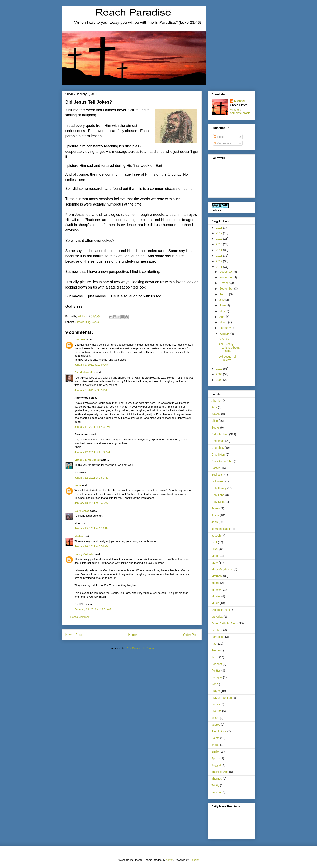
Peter (215, 657)
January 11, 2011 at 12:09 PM (92, 427)
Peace (216, 650)
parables (217, 630)
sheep (215, 745)
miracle (216, 590)
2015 (219, 244)
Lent (214, 542)
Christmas (218, 441)
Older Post (191, 635)
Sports (216, 758)
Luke (215, 549)
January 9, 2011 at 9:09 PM (91, 390)
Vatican (216, 792)
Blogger (194, 860)
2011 (219, 267)
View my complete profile (240, 111)
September (227, 289)
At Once (224, 339)
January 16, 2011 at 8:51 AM (91, 546)
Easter (216, 468)
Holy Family (219, 488)
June (223, 305)
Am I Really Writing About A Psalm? (230, 348)
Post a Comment (80, 617)
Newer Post (74, 635)
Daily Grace (82, 511)
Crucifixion (218, 454)
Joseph (216, 536)
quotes (216, 725)
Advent (216, 414)
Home (132, 635)
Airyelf (170, 860)
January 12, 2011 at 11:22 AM (92, 452)
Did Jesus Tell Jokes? (227, 358)
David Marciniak (85, 372)
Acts (214, 407)
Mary (215, 563)
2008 (219, 380)
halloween (218, 481)
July (222, 300)
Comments (223, 143)
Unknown (81, 339)
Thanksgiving (220, 772)
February (226, 328)
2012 (219, 261)
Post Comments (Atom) (140, 648)
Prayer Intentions (222, 698)
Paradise (217, 637)
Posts (219, 137)
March (224, 322)
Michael (80, 536)
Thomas (217, 779)
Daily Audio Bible (222, 461)
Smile (215, 752)
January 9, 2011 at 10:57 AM (91, 365)
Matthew (217, 576)
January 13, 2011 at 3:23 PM (92, 528)
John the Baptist (222, 529)
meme (216, 583)
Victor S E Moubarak (88, 460)
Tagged (216, 765)
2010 (219, 369)
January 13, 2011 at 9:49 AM (91, 503)
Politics (216, 671)
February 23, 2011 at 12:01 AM (93, 609)
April (223, 317)
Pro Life (216, 711)
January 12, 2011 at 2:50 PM (92, 478)
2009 (219, 374)
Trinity (215, 785)
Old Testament (221, 610)
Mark (215, 556)
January (225, 334)
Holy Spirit (218, 502)
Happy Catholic (84, 554)
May (222, 311)
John (215, 522)
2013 (219, 256)
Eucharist (218, 475)
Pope (215, 684)
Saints (216, 738)
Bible (215, 421)
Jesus (95, 322)
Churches (218, 448)
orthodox (217, 617)
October (225, 283)
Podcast (217, 664)
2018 (219, 228)
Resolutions (219, 731)
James (216, 508)
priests (216, 704)
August (224, 294)
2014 (219, 250)
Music (215, 603)
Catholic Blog (82, 322)
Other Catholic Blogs (225, 623)
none (78, 485)
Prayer (216, 691)
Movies (216, 596)
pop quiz (217, 677)
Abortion (217, 401)
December (226, 272)
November (226, 277)
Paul (214, 644)
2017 (219, 233)
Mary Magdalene (222, 569)
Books (216, 428)
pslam (215, 718)
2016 (219, 239)
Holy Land (218, 495)
